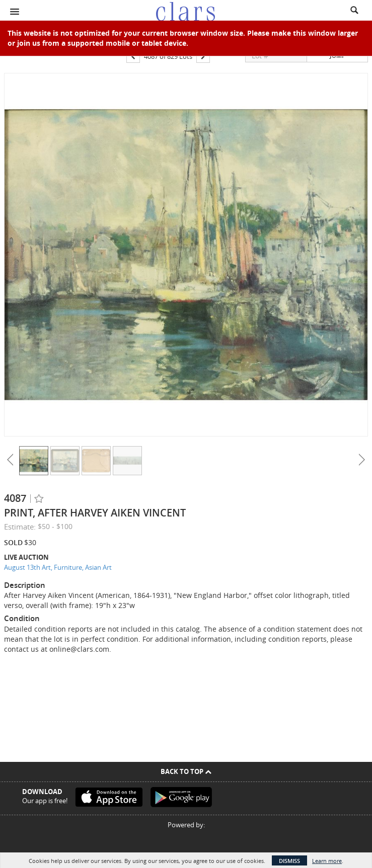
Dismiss (289, 861)
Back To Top (186, 771)
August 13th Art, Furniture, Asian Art (58, 567)
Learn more (327, 861)
